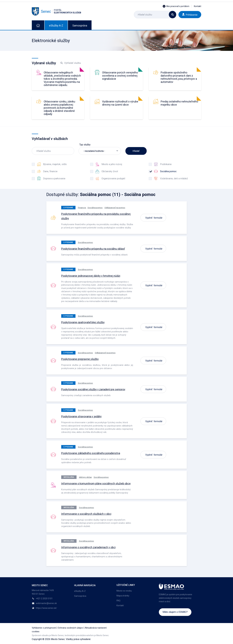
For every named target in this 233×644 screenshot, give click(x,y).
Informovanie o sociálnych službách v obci (86, 514)
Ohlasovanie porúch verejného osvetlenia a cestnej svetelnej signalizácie (120, 76)
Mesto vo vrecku (124, 591)
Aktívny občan (85, 477)
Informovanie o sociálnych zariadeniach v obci (88, 547)
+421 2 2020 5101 (44, 598)
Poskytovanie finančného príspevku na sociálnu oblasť (93, 249)
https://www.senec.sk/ (46, 608)
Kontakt (198, 6)
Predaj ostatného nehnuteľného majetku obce (179, 103)
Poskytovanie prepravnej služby (80, 359)
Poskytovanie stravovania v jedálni (81, 416)
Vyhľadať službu (71, 63)
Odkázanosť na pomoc (115, 208)
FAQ (118, 601)
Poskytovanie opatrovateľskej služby (83, 322)
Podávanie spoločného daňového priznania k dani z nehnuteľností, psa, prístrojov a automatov (179, 77)
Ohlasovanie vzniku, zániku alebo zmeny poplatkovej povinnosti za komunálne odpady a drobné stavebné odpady (59, 108)
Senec (56, 11)
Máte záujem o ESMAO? (175, 612)
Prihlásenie (190, 14)
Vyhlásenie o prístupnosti (44, 628)
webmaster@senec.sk (46, 603)
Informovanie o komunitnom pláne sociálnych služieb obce (96, 483)
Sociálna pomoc (95, 208)
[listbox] (100, 151)
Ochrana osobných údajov (70, 628)
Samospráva (80, 26)
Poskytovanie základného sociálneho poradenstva (91, 453)
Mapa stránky (123, 596)
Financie (82, 208)
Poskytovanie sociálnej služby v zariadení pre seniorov (93, 389)
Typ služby (85, 145)
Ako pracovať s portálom (176, 6)
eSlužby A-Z (56, 26)
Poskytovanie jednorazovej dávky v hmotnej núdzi (91, 276)
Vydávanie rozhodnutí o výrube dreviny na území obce (120, 103)
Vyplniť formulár (154, 218)
